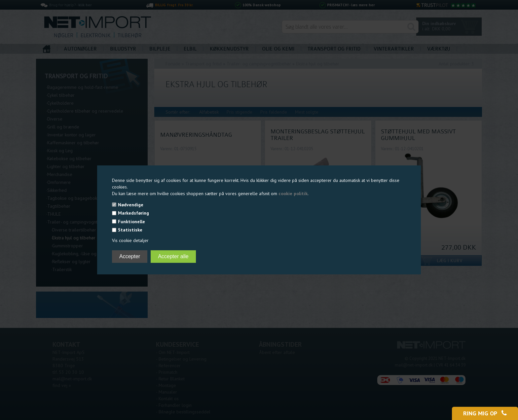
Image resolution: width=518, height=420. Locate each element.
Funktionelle (131, 222)
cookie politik (293, 193)
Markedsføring (133, 213)
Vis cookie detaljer (130, 240)
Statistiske (130, 230)
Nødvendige (131, 205)
